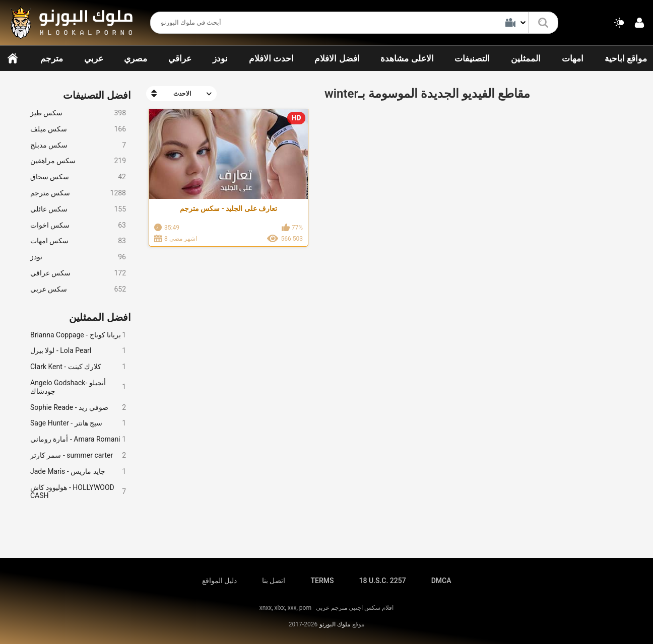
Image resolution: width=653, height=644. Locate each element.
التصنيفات (472, 58)
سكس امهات (78, 241)
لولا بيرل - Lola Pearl (78, 351)
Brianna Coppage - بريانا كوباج (78, 335)
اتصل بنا (274, 581)
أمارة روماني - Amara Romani (78, 439)
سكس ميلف (78, 129)
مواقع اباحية (626, 58)
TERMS (322, 581)
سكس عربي (78, 289)
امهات (573, 58)
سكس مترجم (78, 193)
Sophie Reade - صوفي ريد (78, 408)
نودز (220, 58)
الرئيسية (13, 58)
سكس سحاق (78, 177)
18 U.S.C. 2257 (382, 581)
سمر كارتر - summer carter (78, 455)
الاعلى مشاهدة (407, 58)
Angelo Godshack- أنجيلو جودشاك (78, 387)
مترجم (52, 58)
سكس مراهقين (78, 161)
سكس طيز (78, 113)
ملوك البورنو (335, 624)
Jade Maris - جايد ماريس (78, 472)
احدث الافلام (271, 58)
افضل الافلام (337, 58)
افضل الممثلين (100, 317)
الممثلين (526, 58)
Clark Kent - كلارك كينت (78, 367)
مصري (136, 58)
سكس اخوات (78, 225)
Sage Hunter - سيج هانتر (78, 423)
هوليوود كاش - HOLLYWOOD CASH (78, 492)
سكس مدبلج (78, 145)
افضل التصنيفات (97, 95)
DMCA (441, 581)
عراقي (180, 58)
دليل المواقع (219, 581)
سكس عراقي (78, 273)
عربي (94, 58)
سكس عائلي (78, 209)
